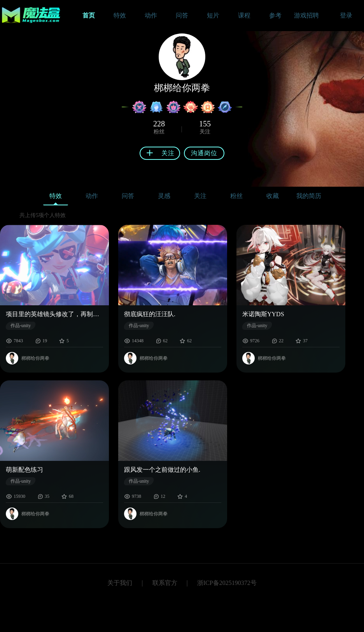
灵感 (164, 196)
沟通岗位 (204, 153)
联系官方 (165, 583)
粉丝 (236, 196)
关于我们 (120, 583)
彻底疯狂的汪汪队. (150, 314)
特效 (56, 198)
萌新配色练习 (24, 470)
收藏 (273, 196)
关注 (200, 196)
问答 (128, 196)
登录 (346, 15)
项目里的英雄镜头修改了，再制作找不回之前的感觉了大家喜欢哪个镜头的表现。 (54, 314)
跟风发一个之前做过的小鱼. (162, 470)
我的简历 (309, 196)
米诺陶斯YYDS (263, 314)
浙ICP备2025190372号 (227, 583)
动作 (92, 196)
